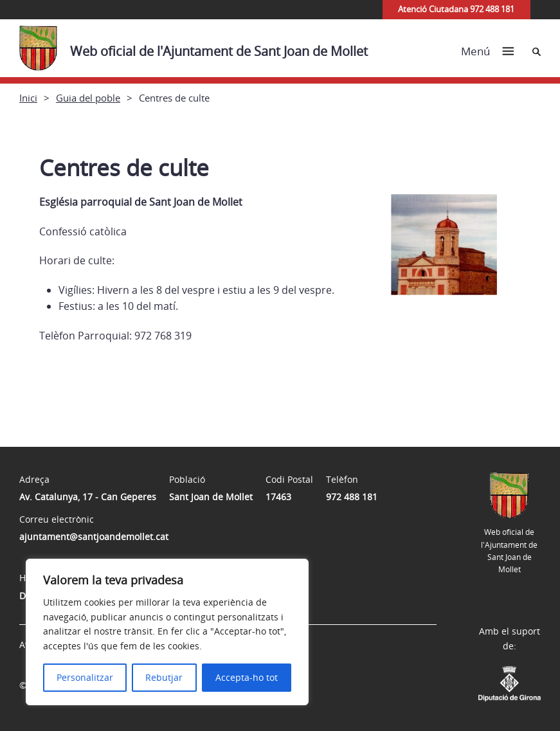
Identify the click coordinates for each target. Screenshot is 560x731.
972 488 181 (352, 497)
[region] (167, 632)
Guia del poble (88, 98)
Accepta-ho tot (247, 677)
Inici (28, 98)
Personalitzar (85, 677)
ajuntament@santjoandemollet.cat (94, 537)
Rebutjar (164, 677)
